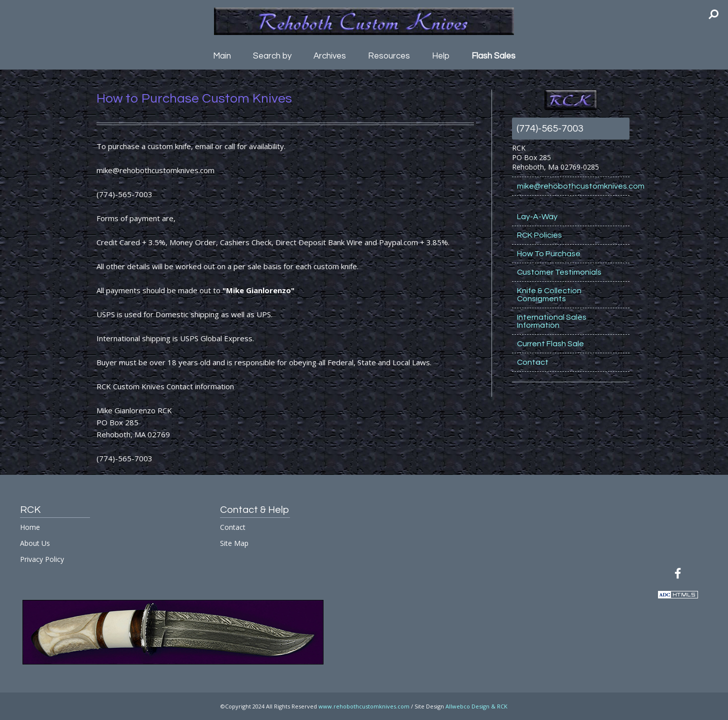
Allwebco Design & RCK (476, 706)
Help (441, 56)
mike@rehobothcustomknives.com (573, 186)
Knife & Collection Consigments (549, 295)
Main (222, 56)
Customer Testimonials (559, 272)
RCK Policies (539, 235)
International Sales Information (552, 321)
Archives (330, 56)
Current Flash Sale (550, 344)
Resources (389, 56)
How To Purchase (549, 254)
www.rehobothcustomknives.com (364, 706)
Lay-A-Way (537, 217)
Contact (533, 362)
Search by (272, 56)
